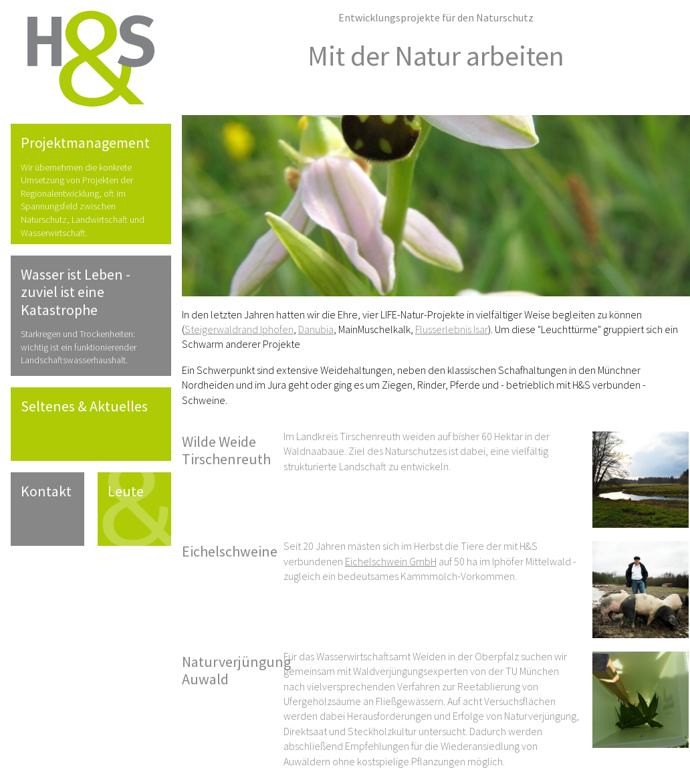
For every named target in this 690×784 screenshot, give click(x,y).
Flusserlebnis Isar (452, 329)
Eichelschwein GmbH (391, 561)
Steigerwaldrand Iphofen (239, 329)
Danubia (316, 329)
